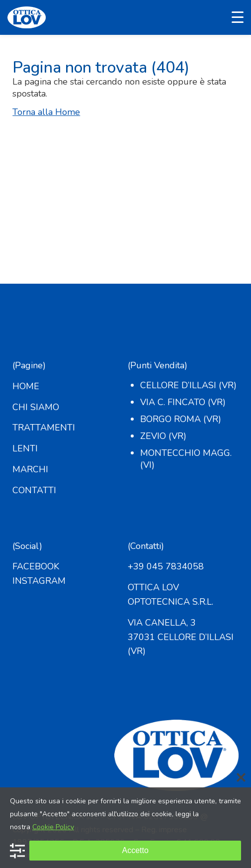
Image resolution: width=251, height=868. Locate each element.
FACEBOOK (36, 566)
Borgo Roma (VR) (181, 419)
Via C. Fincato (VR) (183, 402)
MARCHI (30, 469)
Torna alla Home (46, 112)
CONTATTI (34, 490)
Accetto (135, 850)
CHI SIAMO (36, 407)
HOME (26, 386)
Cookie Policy (53, 827)
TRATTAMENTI (44, 428)
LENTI (25, 448)
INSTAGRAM (39, 581)
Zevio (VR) (163, 436)
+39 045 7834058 (166, 566)
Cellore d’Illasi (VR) (188, 385)
